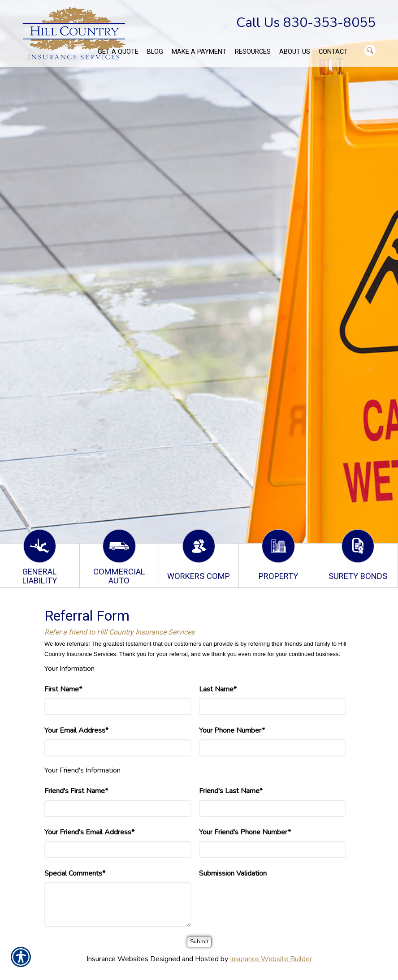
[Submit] (199, 942)
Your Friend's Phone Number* (245, 832)
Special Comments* (75, 873)
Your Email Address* (76, 730)
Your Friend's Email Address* (89, 832)
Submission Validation (233, 873)
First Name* (63, 689)
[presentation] (267, 900)
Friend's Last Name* (231, 791)
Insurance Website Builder (271, 959)
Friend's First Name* (76, 791)
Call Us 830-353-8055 (306, 23)
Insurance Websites (117, 959)
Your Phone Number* (232, 730)
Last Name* (218, 689)
